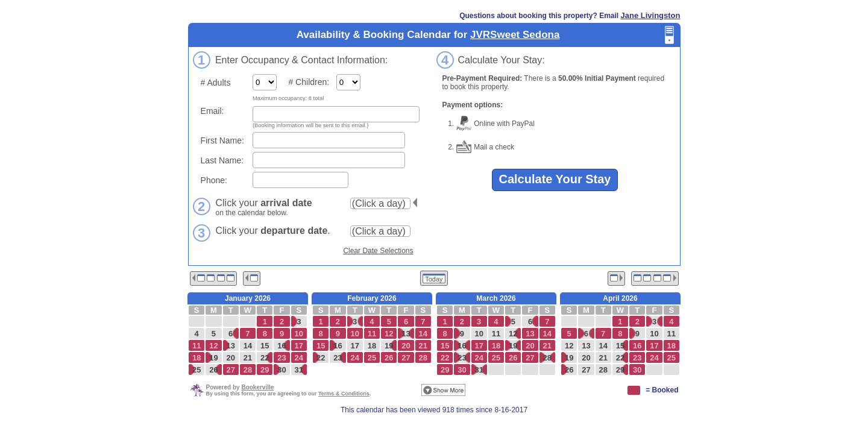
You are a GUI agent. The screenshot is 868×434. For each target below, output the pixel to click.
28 (547, 358)
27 (586, 370)
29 (620, 370)
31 (299, 370)
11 (496, 334)
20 (230, 358)
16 (281, 346)
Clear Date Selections (378, 251)
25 (197, 370)
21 (248, 358)
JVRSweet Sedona (515, 35)
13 (230, 346)
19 (213, 358)
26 (213, 370)
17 (354, 346)
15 (265, 346)
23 (338, 358)
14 (248, 346)
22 (265, 358)
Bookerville (257, 387)
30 (281, 370)
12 (513, 334)
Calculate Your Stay (555, 179)
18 (372, 346)
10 (479, 334)
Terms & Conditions (344, 394)
